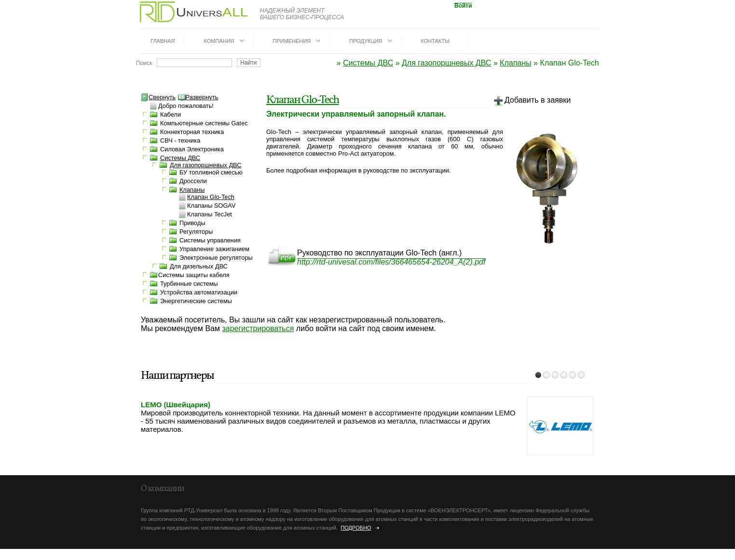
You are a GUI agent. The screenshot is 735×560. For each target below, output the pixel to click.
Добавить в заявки (532, 102)
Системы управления (210, 240)
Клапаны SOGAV (211, 206)
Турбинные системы (189, 284)
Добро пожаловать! (186, 106)
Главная (163, 41)
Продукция (366, 41)
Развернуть (198, 97)
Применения (292, 41)
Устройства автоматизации (199, 292)
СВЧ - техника (180, 140)
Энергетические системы (196, 301)
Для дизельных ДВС (199, 266)
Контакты (435, 41)
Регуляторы (196, 232)
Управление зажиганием (214, 249)
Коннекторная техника (192, 132)
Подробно (356, 528)
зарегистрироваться (258, 328)
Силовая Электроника (192, 149)
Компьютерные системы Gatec (204, 123)
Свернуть (158, 97)
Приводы (192, 223)
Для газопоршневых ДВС (447, 63)
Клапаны (515, 63)
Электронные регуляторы (216, 258)
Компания (219, 41)
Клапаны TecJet (210, 214)
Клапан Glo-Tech (302, 100)
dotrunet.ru (86, 556)
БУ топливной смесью (211, 172)
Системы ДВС (368, 63)
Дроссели (193, 181)
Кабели (170, 114)
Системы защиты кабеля (194, 275)
